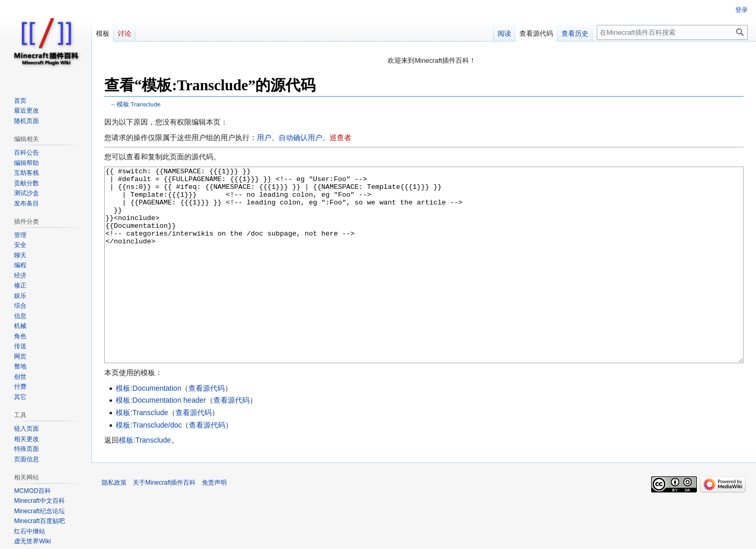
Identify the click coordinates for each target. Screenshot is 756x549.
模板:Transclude (139, 104)
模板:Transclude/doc (149, 464)
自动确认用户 (300, 138)
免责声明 (214, 521)
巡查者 (340, 138)
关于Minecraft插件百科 (164, 521)
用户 (264, 138)
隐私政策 (114, 521)
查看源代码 (207, 427)
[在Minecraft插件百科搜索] (672, 32)
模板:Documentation (148, 427)
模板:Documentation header (161, 439)
